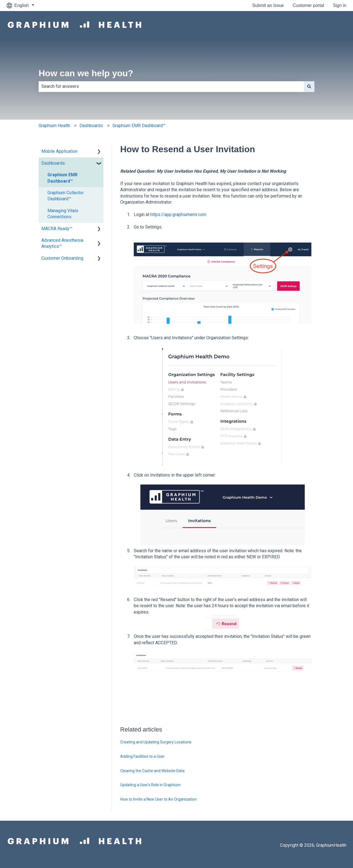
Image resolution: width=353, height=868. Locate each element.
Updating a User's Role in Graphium (150, 785)
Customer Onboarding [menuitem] (62, 258)
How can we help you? (86, 73)
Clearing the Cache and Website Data (152, 771)
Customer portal (308, 5)
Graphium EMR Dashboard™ (139, 126)
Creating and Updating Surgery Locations (156, 742)
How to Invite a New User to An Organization (158, 799)
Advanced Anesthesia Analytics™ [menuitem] (62, 243)
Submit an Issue (268, 5)
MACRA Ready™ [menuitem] (57, 229)
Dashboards (91, 126)
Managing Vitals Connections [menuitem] (63, 214)
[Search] (309, 86)
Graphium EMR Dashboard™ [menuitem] (62, 178)
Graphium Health (54, 126)
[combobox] (171, 86)
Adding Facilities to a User (142, 756)
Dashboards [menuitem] (53, 163)
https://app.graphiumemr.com (178, 215)
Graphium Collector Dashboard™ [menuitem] (66, 196)
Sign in (340, 5)
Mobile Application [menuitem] (59, 151)
